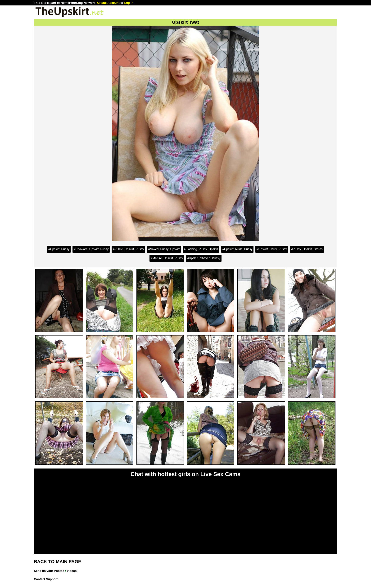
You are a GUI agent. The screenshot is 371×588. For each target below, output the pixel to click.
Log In (129, 3)
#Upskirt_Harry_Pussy (272, 249)
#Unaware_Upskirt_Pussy (91, 249)
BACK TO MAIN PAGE (58, 562)
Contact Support (46, 579)
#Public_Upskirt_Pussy (128, 249)
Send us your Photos (49, 571)
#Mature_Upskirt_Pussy (167, 258)
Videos (72, 571)
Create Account (108, 3)
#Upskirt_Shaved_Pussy (204, 258)
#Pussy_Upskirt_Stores (307, 249)
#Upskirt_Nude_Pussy (238, 249)
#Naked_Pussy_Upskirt (164, 249)
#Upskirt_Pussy (59, 249)
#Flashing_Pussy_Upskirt (201, 249)
